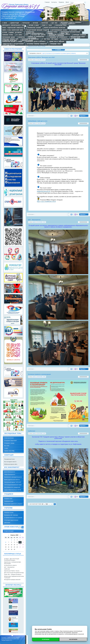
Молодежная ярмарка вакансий (12, 580)
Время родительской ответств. (12, 480)
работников (7, 523)
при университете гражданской (12, 487)
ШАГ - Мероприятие (34, 220)
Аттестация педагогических (11, 520)
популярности (49, 53)
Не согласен (73, 639)
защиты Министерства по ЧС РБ (13, 490)
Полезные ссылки (9, 513)
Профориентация (9, 501)
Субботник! (32, 431)
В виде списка (20, 527)
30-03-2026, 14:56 (41, 377)
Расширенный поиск (9, 459)
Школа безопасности (10, 472)
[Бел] (67, 2)
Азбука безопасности (10, 475)
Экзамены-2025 (8, 499)
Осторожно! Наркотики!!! (11, 441)
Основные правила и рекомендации (39, 374)
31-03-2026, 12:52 (41, 222)
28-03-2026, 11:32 (41, 433)
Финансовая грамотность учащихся (13, 504)
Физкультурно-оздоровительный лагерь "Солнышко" (14, 577)
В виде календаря (23, 527)
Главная (47, 2)
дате (44, 53)
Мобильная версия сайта (11, 464)
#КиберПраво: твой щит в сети (38, 121)
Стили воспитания (9, 438)
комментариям (66, 53)
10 (42, 504)
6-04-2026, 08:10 (41, 60)
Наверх (55, 504)
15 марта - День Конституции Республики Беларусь (12, 559)
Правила (61, 2)
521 (47, 504)
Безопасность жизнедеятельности (13, 477)
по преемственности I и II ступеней (13, 518)
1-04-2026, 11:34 (41, 123)
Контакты (54, 2)
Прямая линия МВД (9, 451)
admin (34, 60)
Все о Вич (7, 446)
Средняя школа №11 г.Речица (21, 6)
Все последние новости (10, 462)
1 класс (6, 448)
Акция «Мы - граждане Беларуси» (13, 574)
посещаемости (58, 53)
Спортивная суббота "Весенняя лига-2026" (42, 57)
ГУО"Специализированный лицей (13, 485)
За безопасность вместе (10, 565)
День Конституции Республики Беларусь (14, 573)
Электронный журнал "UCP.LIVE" (13, 482)
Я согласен (46, 639)
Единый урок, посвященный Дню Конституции (13, 563)
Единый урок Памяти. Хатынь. (12, 571)
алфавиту (73, 53)
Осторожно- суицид (9, 443)
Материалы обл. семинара (11, 515)
